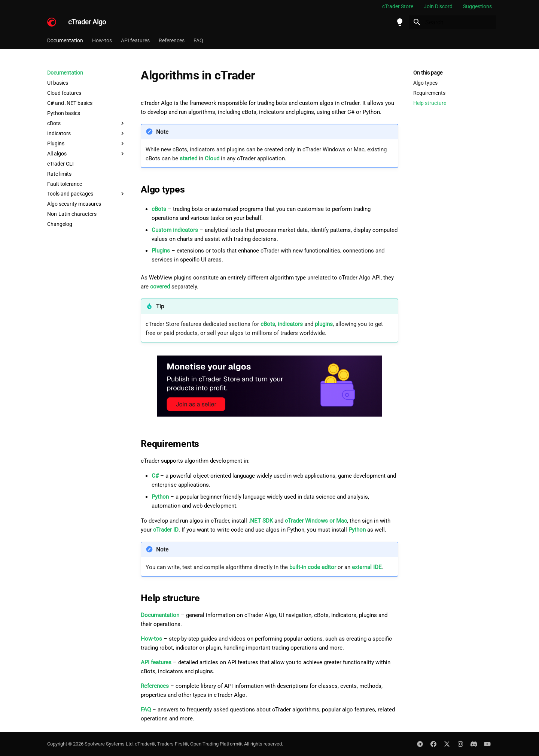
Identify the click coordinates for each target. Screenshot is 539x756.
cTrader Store (398, 6)
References (172, 40)
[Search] (453, 22)
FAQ (198, 40)
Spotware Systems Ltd (109, 744)
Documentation (65, 40)
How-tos (102, 40)
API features (135, 40)
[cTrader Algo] (52, 22)
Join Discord (438, 6)
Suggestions (477, 6)
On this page (428, 73)
